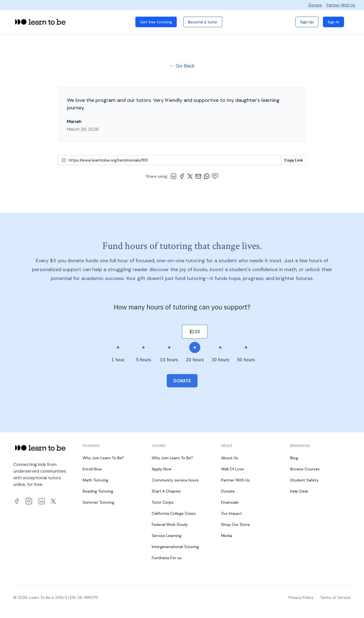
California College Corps (174, 513)
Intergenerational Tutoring (175, 547)
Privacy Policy (301, 597)
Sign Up (307, 22)
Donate (315, 5)
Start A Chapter (166, 491)
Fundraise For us (167, 558)
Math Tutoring (95, 480)
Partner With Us (341, 5)
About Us (230, 458)
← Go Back (182, 66)
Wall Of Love (232, 469)
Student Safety (304, 480)
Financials (230, 502)
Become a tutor (203, 22)
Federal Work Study (170, 524)
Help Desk (299, 491)
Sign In (333, 22)
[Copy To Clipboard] (294, 160)
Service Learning (167, 536)
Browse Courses (305, 469)
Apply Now (162, 469)
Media (227, 536)
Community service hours (175, 480)
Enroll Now (92, 469)
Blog (294, 458)
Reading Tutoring (98, 491)
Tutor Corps (163, 502)
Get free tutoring (156, 22)
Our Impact (232, 513)
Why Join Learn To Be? (103, 458)
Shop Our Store (236, 524)
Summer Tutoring (98, 502)
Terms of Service (335, 597)
